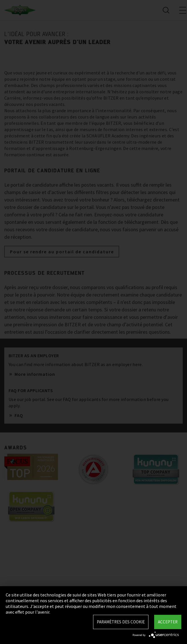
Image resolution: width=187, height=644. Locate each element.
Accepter (168, 622)
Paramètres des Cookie (121, 622)
